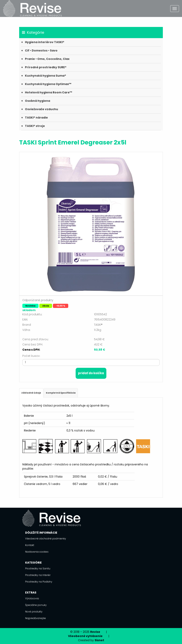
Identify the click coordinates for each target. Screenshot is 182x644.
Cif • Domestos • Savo (41, 50)
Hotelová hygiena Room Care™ (48, 92)
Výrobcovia (32, 598)
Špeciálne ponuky (36, 605)
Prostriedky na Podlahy (39, 582)
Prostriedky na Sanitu (38, 568)
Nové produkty (34, 612)
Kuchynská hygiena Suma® (45, 76)
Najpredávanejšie (36, 618)
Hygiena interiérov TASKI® (45, 42)
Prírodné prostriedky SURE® (46, 67)
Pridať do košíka (91, 373)
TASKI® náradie (36, 118)
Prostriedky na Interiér (38, 575)
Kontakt (30, 545)
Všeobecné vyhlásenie (85, 636)
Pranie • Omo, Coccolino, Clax (47, 59)
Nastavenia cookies (37, 552)
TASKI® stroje (35, 126)
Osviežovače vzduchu (42, 109)
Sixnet (99, 640)
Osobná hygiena (38, 101)
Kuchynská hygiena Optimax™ (48, 84)
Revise (95, 632)
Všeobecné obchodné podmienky (46, 539)
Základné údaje (31, 393)
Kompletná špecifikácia (61, 393)
